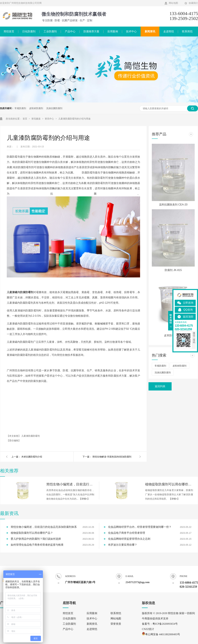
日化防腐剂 (29, 31)
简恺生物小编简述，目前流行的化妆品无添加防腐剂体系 (70, 484)
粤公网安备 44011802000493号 (161, 634)
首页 (25, 119)
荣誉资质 (116, 624)
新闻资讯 (150, 31)
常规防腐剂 (20, 108)
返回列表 (160, 386)
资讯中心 (50, 119)
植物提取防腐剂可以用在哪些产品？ (169, 484)
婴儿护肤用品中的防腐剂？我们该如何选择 (36, 539)
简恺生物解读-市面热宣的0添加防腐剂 (112, 457)
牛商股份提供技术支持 (155, 619)
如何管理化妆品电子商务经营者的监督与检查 (37, 545)
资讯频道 (36, 119)
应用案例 (113, 31)
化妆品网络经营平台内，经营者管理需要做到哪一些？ (140, 527)
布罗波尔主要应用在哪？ (123, 545)
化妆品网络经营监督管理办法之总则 (129, 539)
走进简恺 (169, 31)
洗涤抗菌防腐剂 (54, 108)
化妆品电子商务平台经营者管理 (127, 533)
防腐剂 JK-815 (173, 270)
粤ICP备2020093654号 (165, 624)
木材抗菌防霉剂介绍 (32, 457)
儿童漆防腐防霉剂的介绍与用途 (74, 119)
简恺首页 (68, 613)
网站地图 (173, 3)
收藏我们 (193, 3)
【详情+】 (84, 499)
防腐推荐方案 (91, 31)
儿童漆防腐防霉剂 (31, 436)
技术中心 (131, 31)
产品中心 (70, 31)
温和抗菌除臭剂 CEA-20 (173, 205)
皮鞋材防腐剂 (36, 108)
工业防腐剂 (50, 31)
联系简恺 (187, 31)
